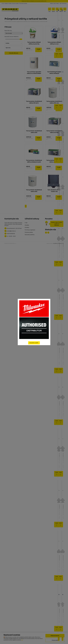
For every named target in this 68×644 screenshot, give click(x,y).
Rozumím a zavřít (34, 343)
